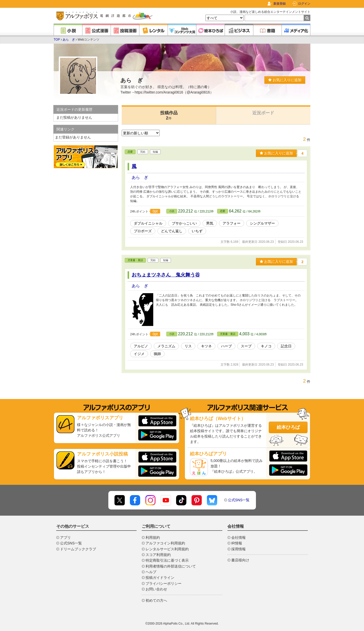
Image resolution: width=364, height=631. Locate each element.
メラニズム (166, 346)
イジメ (139, 354)
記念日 (286, 346)
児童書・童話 (135, 260)
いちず (197, 231)
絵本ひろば (288, 427)
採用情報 (238, 549)
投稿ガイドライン (160, 578)
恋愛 (130, 152)
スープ (246, 346)
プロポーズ (143, 231)
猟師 (157, 354)
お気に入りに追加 (285, 80)
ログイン (304, 4)
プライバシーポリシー (164, 583)
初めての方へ (156, 600)
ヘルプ (151, 572)
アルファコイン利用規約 (165, 543)
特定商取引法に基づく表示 (167, 560)
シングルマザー (262, 223)
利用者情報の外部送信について (171, 566)
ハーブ (226, 346)
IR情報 (237, 543)
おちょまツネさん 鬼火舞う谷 (166, 275)
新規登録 (280, 4)
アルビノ (141, 346)
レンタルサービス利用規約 (167, 549)
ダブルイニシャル (148, 223)
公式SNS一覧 (239, 500)
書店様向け (240, 560)
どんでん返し (172, 231)
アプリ (65, 537)
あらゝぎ (69, 40)
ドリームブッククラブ (78, 549)
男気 (210, 223)
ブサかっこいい (184, 223)
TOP (57, 40)
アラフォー (232, 223)
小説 (172, 211)
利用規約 (153, 537)
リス (188, 346)
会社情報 (238, 537)
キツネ (206, 346)
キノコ (266, 346)
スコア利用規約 (158, 555)
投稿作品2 (169, 115)
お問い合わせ (156, 589)
